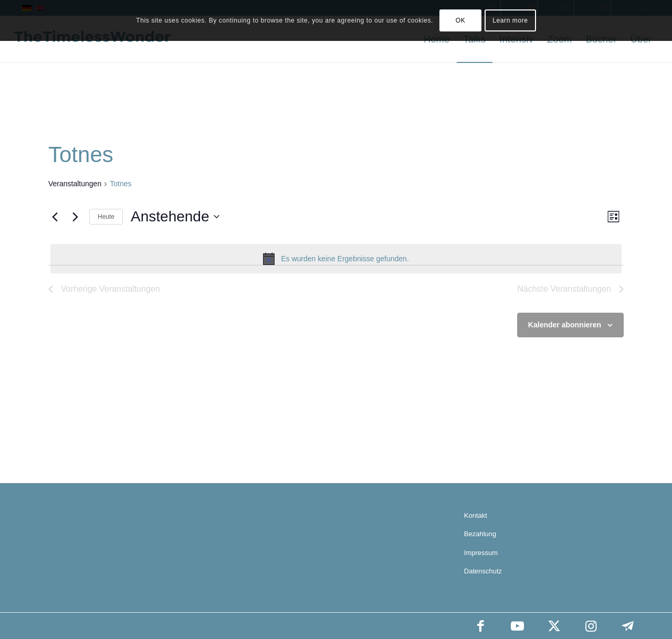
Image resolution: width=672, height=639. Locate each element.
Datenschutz (483, 571)
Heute (106, 217)
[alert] (336, 259)
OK (461, 20)
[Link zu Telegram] (627, 626)
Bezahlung (480, 534)
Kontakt (476, 515)
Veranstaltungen (75, 184)
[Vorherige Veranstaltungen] (55, 217)
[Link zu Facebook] (480, 626)
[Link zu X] (554, 626)
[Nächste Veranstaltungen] (75, 217)
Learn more (510, 20)
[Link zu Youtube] (517, 626)
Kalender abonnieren (565, 325)
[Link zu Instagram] (591, 626)
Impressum (481, 553)
